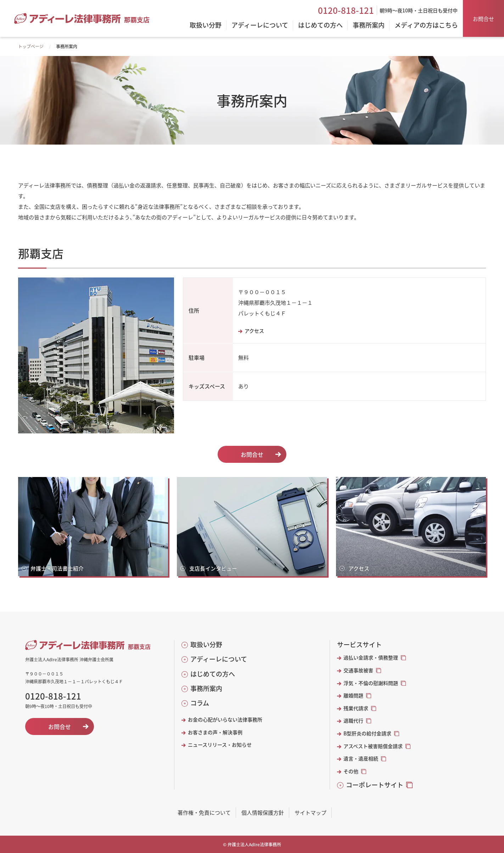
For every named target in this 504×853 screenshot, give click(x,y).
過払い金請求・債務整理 (371, 658)
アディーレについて (219, 659)
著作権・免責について (204, 812)
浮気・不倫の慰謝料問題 (371, 683)
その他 (351, 771)
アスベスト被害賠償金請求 (373, 746)
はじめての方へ (213, 674)
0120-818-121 (346, 10)
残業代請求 (356, 708)
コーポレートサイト (375, 785)
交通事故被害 (358, 670)
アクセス (254, 331)
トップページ (31, 46)
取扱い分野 (206, 644)
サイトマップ (310, 812)
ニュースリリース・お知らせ (220, 745)
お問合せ (483, 19)
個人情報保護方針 (263, 812)
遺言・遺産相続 (361, 759)
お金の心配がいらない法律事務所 (225, 720)
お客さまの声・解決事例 (215, 732)
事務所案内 (206, 688)
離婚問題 (353, 695)
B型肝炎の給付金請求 (367, 733)
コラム (200, 703)
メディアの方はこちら (426, 26)
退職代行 (353, 721)
